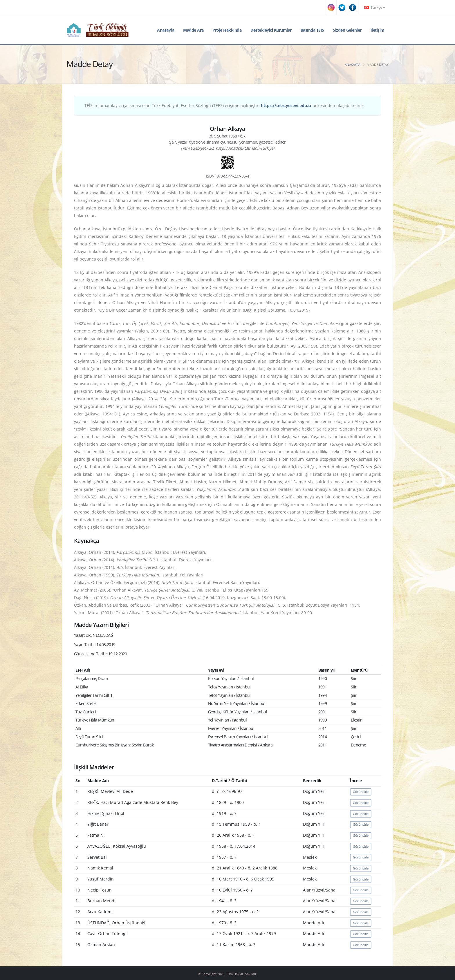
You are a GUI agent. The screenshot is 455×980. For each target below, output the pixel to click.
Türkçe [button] (375, 7)
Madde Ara (193, 30)
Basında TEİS (312, 30)
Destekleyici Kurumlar (271, 30)
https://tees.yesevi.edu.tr (286, 105)
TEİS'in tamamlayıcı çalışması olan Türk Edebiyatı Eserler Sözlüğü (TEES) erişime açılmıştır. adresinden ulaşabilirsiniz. (225, 105)
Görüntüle (361, 792)
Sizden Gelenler (347, 30)
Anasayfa (166, 30)
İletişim (378, 30)
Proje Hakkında (227, 30)
